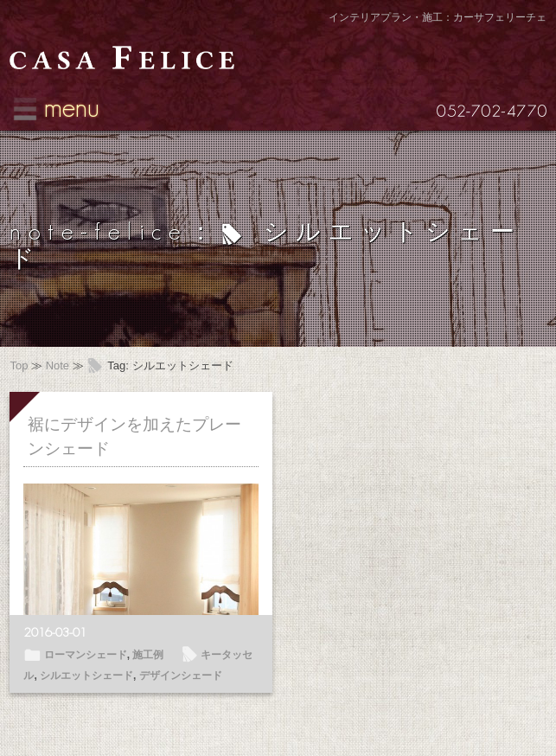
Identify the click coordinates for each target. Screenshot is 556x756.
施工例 (148, 655)
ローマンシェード (86, 655)
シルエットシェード (86, 676)
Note (58, 365)
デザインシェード (181, 676)
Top (19, 365)
